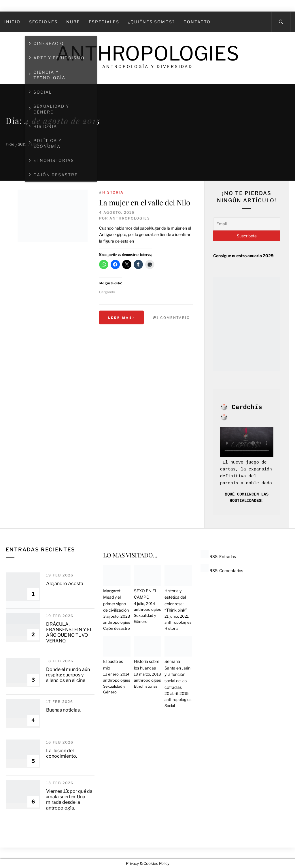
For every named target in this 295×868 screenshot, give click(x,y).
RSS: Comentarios (222, 571)
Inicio (12, 22)
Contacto (197, 22)
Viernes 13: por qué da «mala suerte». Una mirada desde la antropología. (69, 800)
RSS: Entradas (218, 556)
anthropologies (130, 218)
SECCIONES (43, 22)
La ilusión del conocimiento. (62, 753)
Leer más (121, 317)
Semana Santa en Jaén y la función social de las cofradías (177, 674)
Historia (113, 192)
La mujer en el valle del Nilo (145, 202)
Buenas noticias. (63, 710)
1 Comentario (173, 318)
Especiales (104, 22)
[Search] (281, 22)
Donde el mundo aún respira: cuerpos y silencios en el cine (68, 675)
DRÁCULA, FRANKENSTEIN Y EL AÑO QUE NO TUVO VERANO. (69, 632)
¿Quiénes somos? (151, 22)
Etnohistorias (146, 686)
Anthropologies (147, 53)
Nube (73, 22)
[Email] (247, 224)
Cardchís (247, 407)
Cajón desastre (117, 628)
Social (170, 706)
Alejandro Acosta (65, 584)
